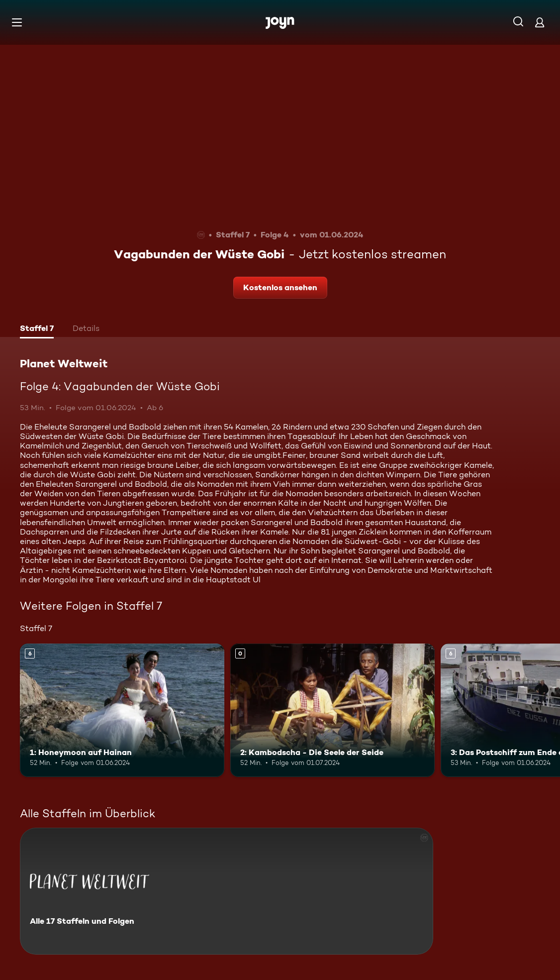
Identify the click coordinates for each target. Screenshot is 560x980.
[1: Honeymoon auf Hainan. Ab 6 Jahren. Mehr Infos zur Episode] (122, 710)
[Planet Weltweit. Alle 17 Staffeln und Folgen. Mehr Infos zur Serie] (227, 891)
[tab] (37, 329)
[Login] (540, 22)
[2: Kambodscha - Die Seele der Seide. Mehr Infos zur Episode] (332, 710)
